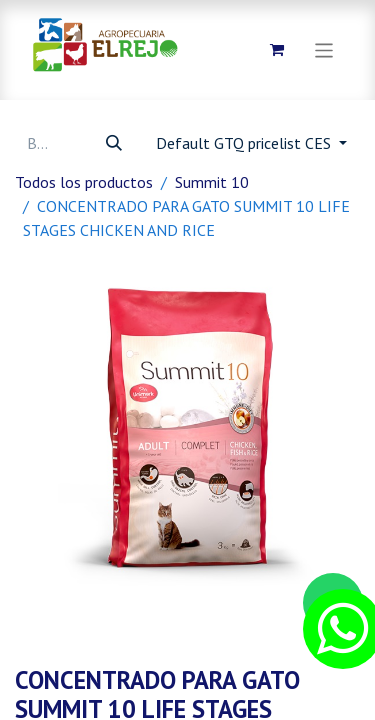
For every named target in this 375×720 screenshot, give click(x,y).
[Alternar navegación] (324, 49)
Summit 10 (212, 182)
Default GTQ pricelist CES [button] (245, 143)
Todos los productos (84, 182)
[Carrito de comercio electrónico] (277, 50)
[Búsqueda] (114, 143)
